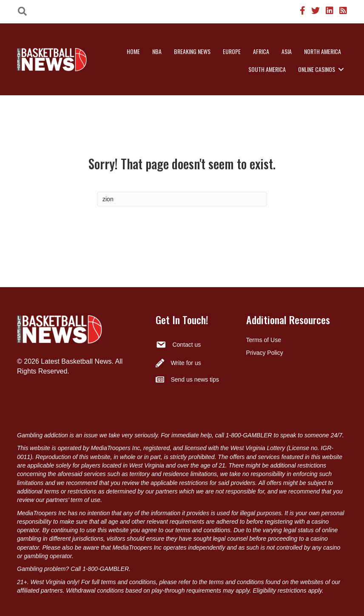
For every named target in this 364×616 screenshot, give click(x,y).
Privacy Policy (265, 353)
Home (133, 51)
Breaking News (192, 51)
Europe (232, 51)
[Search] (182, 199)
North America (323, 51)
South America (267, 69)
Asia (287, 51)
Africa (261, 51)
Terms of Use (264, 340)
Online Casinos (317, 69)
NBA (157, 51)
